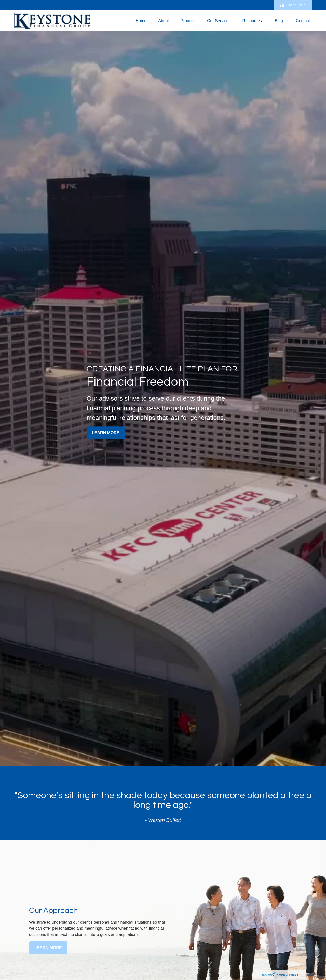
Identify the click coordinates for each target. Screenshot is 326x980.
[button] (141, 21)
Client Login (293, 5)
